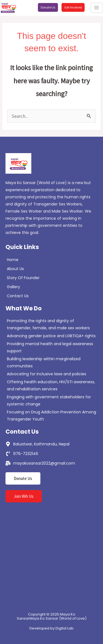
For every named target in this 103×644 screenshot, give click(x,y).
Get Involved (73, 7)
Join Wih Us (24, 496)
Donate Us (48, 7)
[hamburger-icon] (97, 8)
